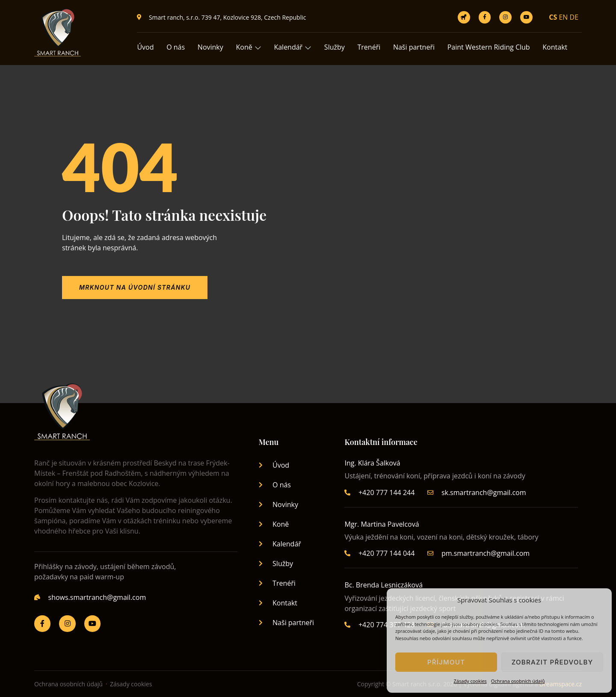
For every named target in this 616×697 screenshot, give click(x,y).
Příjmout (446, 662)
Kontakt (556, 47)
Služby (335, 47)
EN (563, 17)
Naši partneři (415, 47)
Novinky (210, 47)
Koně (249, 47)
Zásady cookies (470, 681)
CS (553, 17)
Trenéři (370, 47)
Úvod (145, 47)
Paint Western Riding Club (490, 47)
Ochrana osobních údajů (518, 681)
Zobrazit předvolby (552, 662)
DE (574, 17)
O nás (176, 47)
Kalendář (293, 47)
